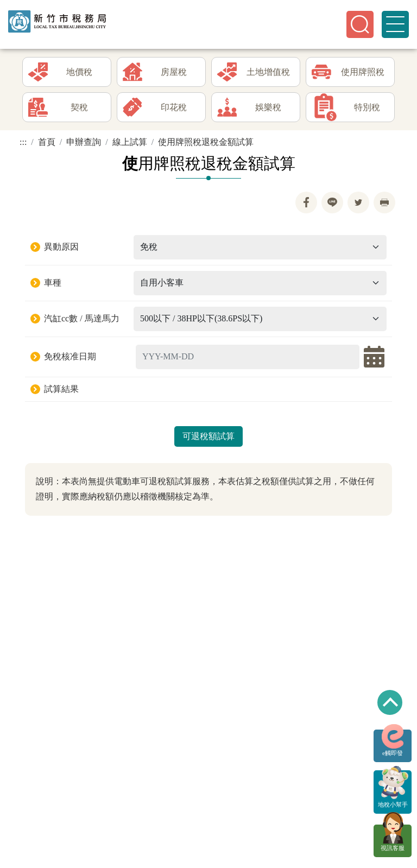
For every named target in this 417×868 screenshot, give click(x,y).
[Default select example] (260, 247)
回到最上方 (390, 702)
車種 (53, 283)
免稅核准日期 (70, 356)
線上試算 (130, 142)
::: (23, 142)
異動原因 (61, 247)
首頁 (47, 142)
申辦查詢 (84, 142)
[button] (360, 24)
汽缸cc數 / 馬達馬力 (82, 318)
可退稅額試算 (208, 436)
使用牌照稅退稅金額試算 (206, 142)
